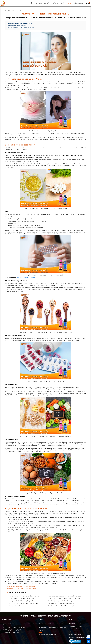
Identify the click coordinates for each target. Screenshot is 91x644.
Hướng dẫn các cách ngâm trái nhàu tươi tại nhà (61, 603)
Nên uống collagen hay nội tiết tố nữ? (27, 278)
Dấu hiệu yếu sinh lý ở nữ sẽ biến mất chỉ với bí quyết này (20, 586)
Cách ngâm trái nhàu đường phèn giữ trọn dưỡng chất (23, 601)
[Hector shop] (38, 3)
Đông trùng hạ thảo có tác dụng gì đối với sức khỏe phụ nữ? (21, 589)
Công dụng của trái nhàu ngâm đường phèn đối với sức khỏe (64, 598)
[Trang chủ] (32, 3)
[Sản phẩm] (48, 3)
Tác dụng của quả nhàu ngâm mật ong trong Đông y (22, 598)
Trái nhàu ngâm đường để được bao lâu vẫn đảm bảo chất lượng (26, 596)
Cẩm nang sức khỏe (17, 11)
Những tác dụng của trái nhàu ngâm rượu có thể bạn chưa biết (65, 596)
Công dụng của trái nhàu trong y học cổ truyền (21, 606)
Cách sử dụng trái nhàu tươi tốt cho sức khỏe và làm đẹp (23, 603)
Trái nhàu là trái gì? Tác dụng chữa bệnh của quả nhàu (63, 606)
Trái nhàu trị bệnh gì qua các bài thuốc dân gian (61, 601)
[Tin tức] (70, 3)
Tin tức (9, 11)
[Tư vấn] (63, 3)
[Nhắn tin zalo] (89, 637)
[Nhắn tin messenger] (89, 642)
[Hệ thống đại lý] (79, 3)
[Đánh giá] (56, 3)
